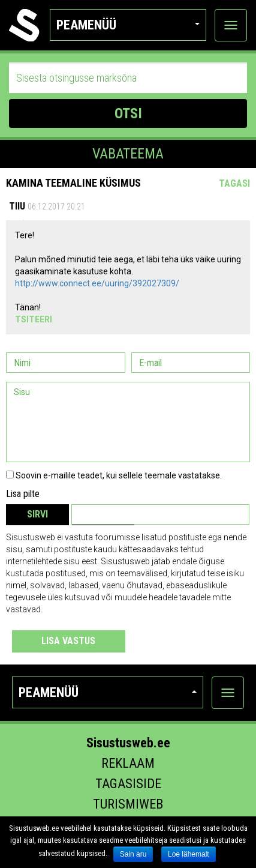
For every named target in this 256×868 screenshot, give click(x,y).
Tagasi (234, 183)
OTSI (128, 113)
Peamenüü (128, 25)
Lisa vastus (68, 641)
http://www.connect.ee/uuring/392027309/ (97, 283)
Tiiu (17, 206)
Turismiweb (128, 804)
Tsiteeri (34, 319)
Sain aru (133, 854)
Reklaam (128, 763)
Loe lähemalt (189, 854)
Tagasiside (128, 784)
